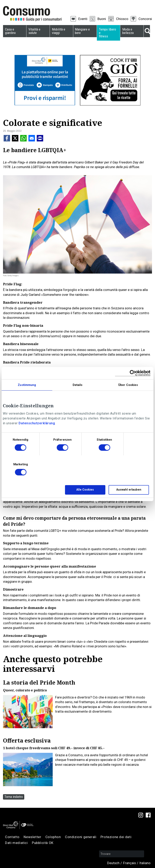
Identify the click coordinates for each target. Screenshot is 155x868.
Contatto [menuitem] (12, 837)
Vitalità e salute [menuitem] (34, 31)
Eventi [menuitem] (83, 19)
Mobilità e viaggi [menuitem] (59, 31)
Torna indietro (14, 797)
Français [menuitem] (129, 863)
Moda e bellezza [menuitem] (128, 31)
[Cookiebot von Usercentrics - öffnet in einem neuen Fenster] (133, 373)
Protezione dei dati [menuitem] (116, 837)
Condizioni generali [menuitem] (81, 837)
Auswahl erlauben (129, 490)
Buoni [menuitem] (102, 19)
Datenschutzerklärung (37, 423)
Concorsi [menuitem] (145, 19)
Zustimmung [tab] (27, 385)
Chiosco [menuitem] (122, 19)
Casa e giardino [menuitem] (10, 31)
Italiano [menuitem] (145, 863)
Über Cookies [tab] (128, 385)
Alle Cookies (85, 490)
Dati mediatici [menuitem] (16, 843)
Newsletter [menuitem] (32, 837)
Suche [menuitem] (147, 31)
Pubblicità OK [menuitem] (43, 843)
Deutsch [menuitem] (113, 863)
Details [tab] (78, 385)
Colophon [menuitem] (53, 837)
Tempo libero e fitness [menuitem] (107, 33)
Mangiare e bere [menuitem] (82, 31)
